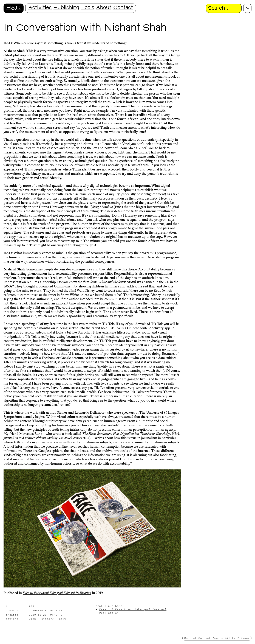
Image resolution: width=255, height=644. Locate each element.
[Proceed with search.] (247, 8)
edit (63, 619)
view (32, 619)
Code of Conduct (197, 638)
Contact (123, 8)
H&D (14, 8)
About (104, 8)
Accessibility (224, 638)
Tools (88, 8)
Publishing (66, 8)
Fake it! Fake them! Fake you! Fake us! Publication (57, 593)
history (47, 619)
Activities (40, 8)
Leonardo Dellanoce (90, 413)
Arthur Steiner (57, 413)
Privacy (243, 638)
